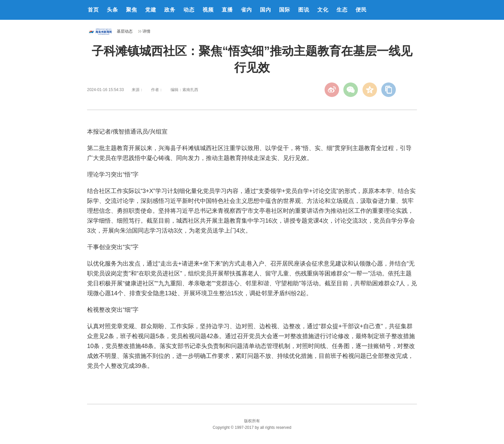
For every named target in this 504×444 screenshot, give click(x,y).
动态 (189, 10)
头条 (112, 10)
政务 (170, 10)
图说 (304, 10)
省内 (246, 10)
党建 (151, 10)
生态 (342, 10)
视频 (208, 10)
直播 (227, 10)
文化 (323, 10)
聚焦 (132, 10)
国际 (285, 10)
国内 (266, 10)
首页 (93, 10)
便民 (361, 10)
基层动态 (125, 31)
